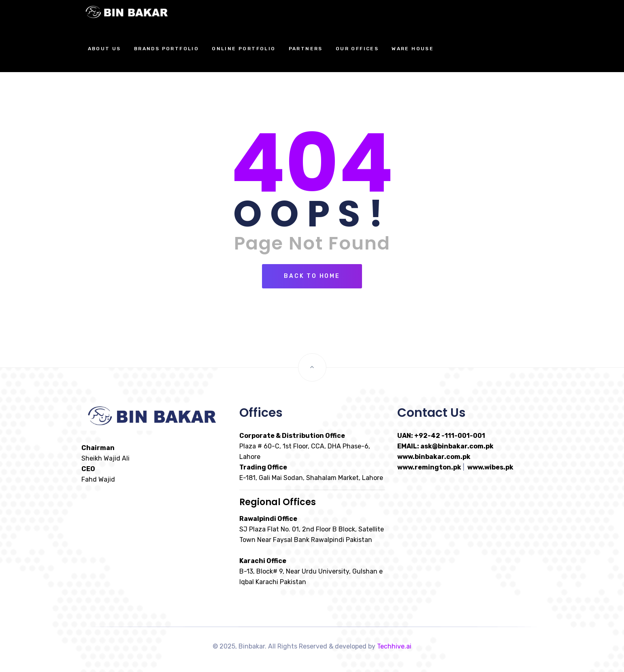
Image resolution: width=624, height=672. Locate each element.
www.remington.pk (429, 467)
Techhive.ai (394, 646)
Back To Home (312, 276)
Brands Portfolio (166, 49)
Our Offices (357, 49)
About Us (104, 49)
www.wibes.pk (490, 467)
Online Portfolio (244, 49)
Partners (306, 49)
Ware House (413, 49)
